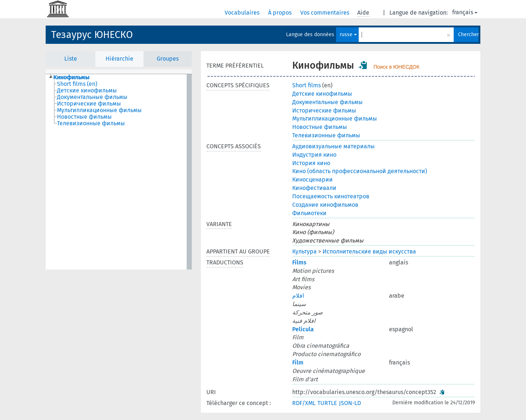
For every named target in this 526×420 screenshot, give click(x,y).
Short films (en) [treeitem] (77, 84)
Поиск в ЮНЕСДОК (396, 67)
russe (348, 35)
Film (298, 362)
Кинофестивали (314, 188)
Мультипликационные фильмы (335, 119)
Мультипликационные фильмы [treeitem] (99, 110)
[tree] (119, 172)
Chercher (468, 35)
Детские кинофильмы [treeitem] (87, 91)
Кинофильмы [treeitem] (71, 77)
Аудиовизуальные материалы (333, 146)
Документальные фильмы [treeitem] (92, 97)
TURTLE (327, 403)
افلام (298, 296)
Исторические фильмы (324, 110)
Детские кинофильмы (322, 94)
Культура (304, 251)
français (465, 12)
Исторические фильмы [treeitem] (89, 104)
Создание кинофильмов (325, 205)
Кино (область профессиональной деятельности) (360, 171)
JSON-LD (350, 403)
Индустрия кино (314, 155)
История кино (311, 163)
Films (299, 262)
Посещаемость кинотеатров (331, 196)
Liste (71, 59)
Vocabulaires (243, 13)
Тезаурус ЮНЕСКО (92, 35)
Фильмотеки (309, 213)
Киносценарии (312, 180)
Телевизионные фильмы (326, 135)
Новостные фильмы (320, 127)
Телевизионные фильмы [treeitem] (91, 123)
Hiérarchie (119, 59)
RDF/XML (304, 403)
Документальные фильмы (327, 102)
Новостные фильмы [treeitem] (84, 117)
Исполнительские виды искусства (369, 251)
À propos (281, 13)
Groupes (168, 59)
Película (303, 329)
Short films (306, 85)
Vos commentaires (325, 13)
